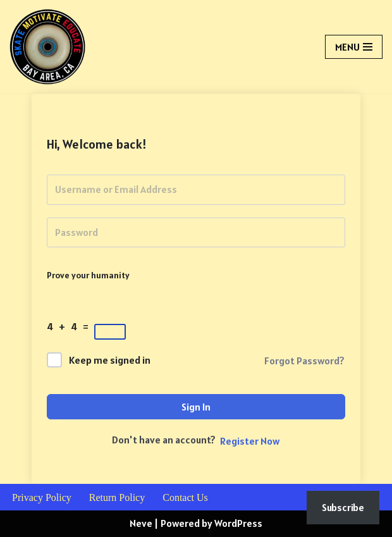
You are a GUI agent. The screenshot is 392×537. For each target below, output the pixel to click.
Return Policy (117, 497)
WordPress (238, 523)
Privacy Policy (42, 497)
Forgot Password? (304, 361)
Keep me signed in (110, 360)
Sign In (196, 407)
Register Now (250, 441)
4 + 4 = (70, 326)
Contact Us (185, 497)
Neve (141, 523)
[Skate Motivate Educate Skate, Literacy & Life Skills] (47, 47)
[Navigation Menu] (354, 47)
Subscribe (343, 507)
